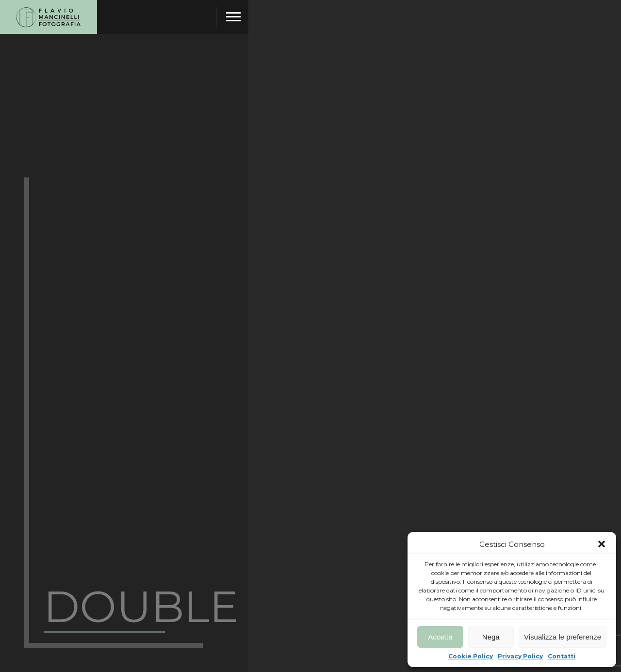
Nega (491, 637)
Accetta (440, 637)
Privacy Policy (520, 656)
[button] (602, 544)
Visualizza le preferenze (563, 637)
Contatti (562, 656)
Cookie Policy (471, 656)
